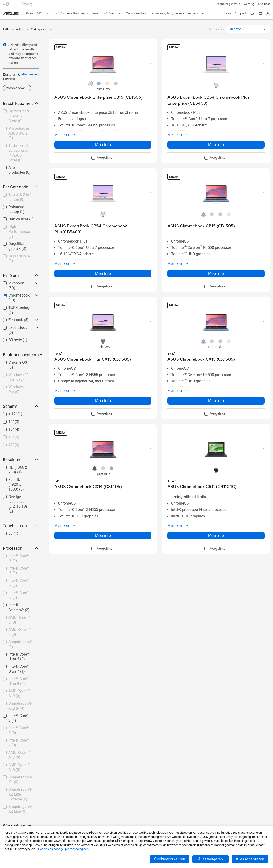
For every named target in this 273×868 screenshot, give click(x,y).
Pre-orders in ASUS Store (19, 133)
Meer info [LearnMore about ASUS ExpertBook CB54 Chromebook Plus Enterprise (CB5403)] (216, 145)
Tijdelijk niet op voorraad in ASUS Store (18, 153)
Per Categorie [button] (21, 187)
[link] (11, 14)
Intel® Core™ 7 (19, 743)
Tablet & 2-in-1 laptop (20, 197)
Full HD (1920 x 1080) (16, 484)
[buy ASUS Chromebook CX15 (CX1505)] (201, 359)
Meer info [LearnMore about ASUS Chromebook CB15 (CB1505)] (216, 274)
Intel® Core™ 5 (19, 730)
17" (14, 445)
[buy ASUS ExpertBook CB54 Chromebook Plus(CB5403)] (103, 229)
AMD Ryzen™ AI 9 (19, 693)
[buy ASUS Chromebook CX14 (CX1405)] (88, 487)
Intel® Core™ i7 (19, 583)
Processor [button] (21, 548)
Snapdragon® (20, 644)
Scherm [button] (21, 406)
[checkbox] (21, 197)
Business (264, 4)
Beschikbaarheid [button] (21, 103)
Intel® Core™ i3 (19, 558)
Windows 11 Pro (19, 389)
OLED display (20, 258)
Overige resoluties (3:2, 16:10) (18, 504)
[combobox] (248, 29)
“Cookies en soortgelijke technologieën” (63, 849)
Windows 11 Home (19, 377)
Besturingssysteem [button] (21, 355)
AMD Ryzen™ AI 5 (19, 767)
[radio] (90, 83)
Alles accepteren (250, 859)
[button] (249, 4)
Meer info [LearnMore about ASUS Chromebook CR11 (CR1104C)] (216, 536)
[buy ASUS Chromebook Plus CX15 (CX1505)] (93, 359)
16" (14, 437)
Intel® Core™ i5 (19, 571)
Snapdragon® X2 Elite (20, 809)
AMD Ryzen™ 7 (19, 632)
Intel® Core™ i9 (19, 595)
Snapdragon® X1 (20, 780)
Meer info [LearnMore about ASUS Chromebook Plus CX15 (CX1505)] (103, 401)
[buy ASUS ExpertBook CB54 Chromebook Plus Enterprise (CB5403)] (216, 100)
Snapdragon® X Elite (20, 706)
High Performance (19, 231)
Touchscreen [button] (21, 526)
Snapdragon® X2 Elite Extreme (20, 794)
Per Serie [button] (21, 275)
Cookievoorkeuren (170, 859)
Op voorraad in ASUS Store (19, 116)
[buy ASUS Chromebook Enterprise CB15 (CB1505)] (98, 97)
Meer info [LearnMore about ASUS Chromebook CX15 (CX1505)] (216, 401)
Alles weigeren (210, 859)
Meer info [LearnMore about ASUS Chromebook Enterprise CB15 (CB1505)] (103, 145)
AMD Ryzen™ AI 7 (19, 755)
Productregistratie (227, 4)
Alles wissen (30, 74)
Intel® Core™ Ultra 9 (19, 681)
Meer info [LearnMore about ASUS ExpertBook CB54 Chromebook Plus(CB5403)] (103, 274)
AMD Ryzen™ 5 (19, 620)
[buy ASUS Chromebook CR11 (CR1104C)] (202, 487)
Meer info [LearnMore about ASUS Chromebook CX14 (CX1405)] (103, 536)
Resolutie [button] (21, 460)
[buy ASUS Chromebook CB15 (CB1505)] (201, 226)
